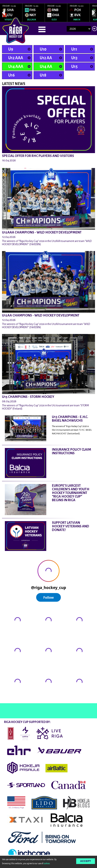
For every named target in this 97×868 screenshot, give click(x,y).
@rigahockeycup (13, 700)
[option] (11, 13)
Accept (86, 861)
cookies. (47, 863)
